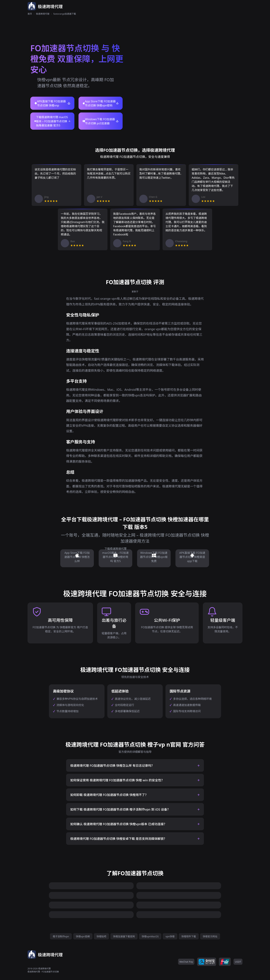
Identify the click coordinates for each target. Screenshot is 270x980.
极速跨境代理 (43, 14)
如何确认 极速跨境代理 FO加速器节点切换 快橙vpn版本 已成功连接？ (118, 824)
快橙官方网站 (210, 936)
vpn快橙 (170, 936)
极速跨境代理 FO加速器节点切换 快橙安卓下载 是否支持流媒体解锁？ (118, 839)
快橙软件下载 (189, 936)
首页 (30, 14)
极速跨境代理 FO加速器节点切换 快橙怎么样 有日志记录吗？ (112, 766)
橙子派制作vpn (61, 936)
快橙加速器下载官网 (124, 936)
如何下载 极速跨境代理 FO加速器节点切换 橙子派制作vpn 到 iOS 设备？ (120, 809)
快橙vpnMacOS (150, 936)
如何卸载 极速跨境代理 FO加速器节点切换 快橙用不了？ (109, 795)
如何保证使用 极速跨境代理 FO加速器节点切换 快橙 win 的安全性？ (117, 780)
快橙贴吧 (101, 936)
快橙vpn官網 (83, 936)
